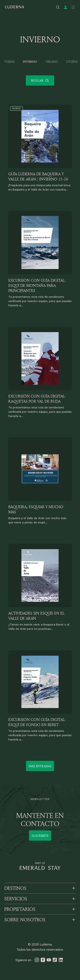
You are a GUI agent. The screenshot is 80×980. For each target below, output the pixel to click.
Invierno (30, 62)
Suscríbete (40, 836)
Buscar (40, 80)
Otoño (72, 62)
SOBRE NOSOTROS (25, 920)
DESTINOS (15, 888)
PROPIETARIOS (20, 909)
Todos (9, 62)
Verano (52, 62)
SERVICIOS (16, 899)
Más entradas (40, 766)
